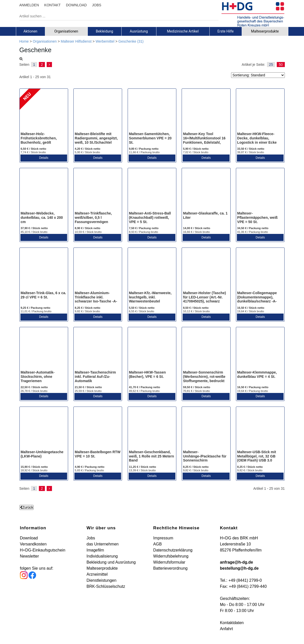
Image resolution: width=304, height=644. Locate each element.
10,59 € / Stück (88, 232)
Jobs (91, 538)
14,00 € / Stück (197, 228)
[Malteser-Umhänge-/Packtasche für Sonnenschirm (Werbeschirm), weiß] (206, 429)
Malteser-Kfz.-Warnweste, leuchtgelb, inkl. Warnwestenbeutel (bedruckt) (150, 299)
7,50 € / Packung (144, 228)
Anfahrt (227, 629)
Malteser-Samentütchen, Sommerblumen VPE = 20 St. (150, 138)
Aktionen (30, 31)
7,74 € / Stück (33, 152)
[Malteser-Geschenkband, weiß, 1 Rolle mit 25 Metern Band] (152, 429)
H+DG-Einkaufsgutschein (43, 550)
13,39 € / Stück (142, 470)
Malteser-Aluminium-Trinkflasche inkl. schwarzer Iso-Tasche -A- (96, 297)
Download (29, 538)
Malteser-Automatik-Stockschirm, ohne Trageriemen (38, 377)
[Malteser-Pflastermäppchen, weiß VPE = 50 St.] (260, 190)
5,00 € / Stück (87, 152)
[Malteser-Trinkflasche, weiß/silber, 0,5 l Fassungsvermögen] (98, 190)
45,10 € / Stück (34, 232)
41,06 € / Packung (253, 232)
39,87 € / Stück (251, 152)
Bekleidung (105, 31)
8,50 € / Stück (196, 308)
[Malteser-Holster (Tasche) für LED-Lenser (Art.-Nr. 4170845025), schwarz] (206, 270)
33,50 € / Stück (251, 149)
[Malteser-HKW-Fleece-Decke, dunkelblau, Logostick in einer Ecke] (260, 111)
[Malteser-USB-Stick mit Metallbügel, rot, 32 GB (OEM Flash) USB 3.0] (260, 429)
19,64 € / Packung (253, 391)
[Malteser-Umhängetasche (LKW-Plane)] (44, 429)
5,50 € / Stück (142, 308)
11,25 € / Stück (143, 467)
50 (281, 65)
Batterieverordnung (170, 568)
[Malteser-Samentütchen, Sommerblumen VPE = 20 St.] (152, 111)
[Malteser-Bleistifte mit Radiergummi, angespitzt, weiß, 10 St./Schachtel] (98, 111)
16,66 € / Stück (196, 232)
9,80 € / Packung (144, 149)
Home (24, 41)
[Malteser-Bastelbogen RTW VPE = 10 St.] (98, 429)
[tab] (31, 31)
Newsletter (30, 556)
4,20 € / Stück (87, 149)
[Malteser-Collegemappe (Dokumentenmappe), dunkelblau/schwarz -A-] (260, 270)
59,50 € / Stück (197, 387)
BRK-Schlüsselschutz (106, 586)
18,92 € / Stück (34, 470)
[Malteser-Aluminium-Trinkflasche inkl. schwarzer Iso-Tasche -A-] (98, 270)
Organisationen (66, 31)
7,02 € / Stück (196, 152)
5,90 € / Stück (196, 149)
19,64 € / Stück (251, 311)
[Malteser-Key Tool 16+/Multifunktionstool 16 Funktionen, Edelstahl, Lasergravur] (206, 111)
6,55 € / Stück (142, 311)
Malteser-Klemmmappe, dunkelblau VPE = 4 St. (257, 374)
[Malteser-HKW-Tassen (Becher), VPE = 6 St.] (152, 349)
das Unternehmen (103, 544)
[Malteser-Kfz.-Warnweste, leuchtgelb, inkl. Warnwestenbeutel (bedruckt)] (152, 270)
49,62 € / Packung (144, 391)
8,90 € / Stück (87, 228)
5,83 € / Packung (89, 470)
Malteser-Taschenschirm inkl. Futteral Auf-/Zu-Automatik (95, 377)
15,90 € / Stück (34, 467)
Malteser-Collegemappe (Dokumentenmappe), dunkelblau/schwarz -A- (257, 297)
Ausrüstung (139, 31)
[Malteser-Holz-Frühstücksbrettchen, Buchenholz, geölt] (44, 111)
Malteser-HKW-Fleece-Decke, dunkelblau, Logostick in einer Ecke (257, 138)
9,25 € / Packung (36, 308)
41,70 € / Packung (145, 387)
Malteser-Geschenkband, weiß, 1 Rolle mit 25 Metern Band (151, 456)
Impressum (163, 538)
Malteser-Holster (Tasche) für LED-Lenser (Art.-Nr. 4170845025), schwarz (204, 297)
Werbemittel (105, 41)
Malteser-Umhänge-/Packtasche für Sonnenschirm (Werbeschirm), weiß (205, 458)
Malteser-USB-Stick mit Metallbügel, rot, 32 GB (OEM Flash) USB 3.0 (257, 456)
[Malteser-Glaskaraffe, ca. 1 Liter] (206, 190)
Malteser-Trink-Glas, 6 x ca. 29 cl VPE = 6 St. (44, 295)
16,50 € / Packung (253, 387)
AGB (157, 544)
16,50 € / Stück (251, 308)
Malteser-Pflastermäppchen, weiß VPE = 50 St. (257, 218)
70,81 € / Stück (196, 391)
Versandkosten (33, 544)
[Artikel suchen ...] (115, 16)
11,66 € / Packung (144, 152)
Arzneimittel (97, 574)
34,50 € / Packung (253, 228)
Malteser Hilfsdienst (76, 41)
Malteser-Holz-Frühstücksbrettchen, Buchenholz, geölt (39, 138)
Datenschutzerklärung (173, 550)
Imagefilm (95, 550)
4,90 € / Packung (90, 467)
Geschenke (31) (131, 41)
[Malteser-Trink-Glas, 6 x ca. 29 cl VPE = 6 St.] (44, 270)
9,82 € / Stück (87, 311)
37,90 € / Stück (34, 228)
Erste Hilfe (226, 31)
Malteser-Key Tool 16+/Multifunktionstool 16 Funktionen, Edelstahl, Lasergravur (204, 140)
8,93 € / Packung (144, 232)
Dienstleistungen (101, 580)
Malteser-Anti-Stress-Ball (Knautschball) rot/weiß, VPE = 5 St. (150, 218)
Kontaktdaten (232, 623)
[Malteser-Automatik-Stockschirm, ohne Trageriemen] (44, 349)
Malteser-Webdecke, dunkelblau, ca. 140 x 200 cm (42, 218)
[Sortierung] (258, 75)
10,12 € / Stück (196, 311)
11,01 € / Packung (36, 311)
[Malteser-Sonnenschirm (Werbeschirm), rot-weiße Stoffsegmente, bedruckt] (206, 349)
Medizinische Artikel (183, 31)
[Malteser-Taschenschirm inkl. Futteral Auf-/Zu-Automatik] (98, 349)
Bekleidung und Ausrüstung (111, 562)
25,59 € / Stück (88, 391)
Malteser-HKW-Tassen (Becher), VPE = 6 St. (147, 374)
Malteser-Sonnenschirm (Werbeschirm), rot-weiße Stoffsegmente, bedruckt (204, 377)
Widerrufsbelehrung (171, 556)
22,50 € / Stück (34, 387)
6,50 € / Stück (33, 149)
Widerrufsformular (169, 562)
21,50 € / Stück (88, 387)
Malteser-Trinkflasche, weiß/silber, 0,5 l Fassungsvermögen (93, 218)
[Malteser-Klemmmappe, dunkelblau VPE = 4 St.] (260, 349)
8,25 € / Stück (87, 308)
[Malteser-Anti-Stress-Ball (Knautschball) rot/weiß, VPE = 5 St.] (152, 190)
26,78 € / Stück (34, 391)
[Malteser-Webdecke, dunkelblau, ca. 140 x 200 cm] (44, 190)
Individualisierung (102, 556)
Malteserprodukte (265, 31)
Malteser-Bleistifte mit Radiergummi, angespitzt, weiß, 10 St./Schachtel (96, 138)
